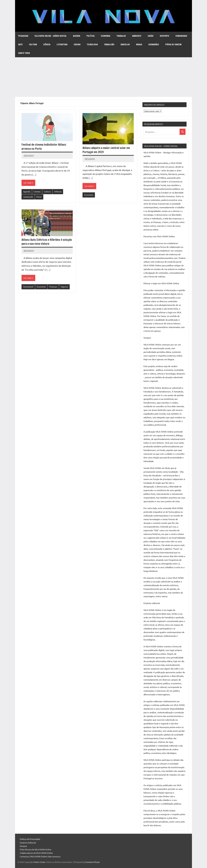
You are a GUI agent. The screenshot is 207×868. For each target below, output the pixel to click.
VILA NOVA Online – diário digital (51, 36)
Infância (58, 192)
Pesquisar (23, 36)
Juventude (28, 197)
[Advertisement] (103, 77)
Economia (106, 36)
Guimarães (154, 44)
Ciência (47, 44)
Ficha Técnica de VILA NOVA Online (36, 849)
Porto (39, 197)
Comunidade (181, 36)
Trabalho (121, 36)
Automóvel (28, 287)
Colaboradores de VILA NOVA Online (36, 853)
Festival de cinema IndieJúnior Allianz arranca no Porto (44, 147)
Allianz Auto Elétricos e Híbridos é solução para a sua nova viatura (47, 242)
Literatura (62, 44)
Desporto (164, 36)
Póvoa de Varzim (173, 44)
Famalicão (109, 44)
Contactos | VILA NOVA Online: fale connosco (40, 856)
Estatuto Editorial (28, 843)
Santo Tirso (24, 53)
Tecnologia (92, 44)
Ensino (77, 44)
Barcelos (125, 44)
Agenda (77, 36)
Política (90, 36)
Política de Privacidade (30, 839)
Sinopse (23, 846)
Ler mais (28, 183)
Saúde (151, 36)
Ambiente (137, 36)
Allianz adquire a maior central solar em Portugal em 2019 (106, 150)
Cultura (33, 44)
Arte (20, 44)
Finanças (53, 287)
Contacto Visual (92, 862)
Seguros (64, 287)
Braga (139, 44)
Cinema (37, 192)
